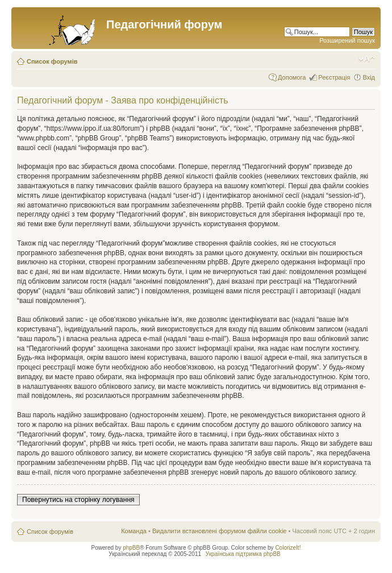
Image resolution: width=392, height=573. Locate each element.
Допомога (292, 77)
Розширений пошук (347, 40)
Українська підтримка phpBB (243, 554)
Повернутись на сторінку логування (78, 500)
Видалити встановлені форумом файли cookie (220, 531)
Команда (134, 531)
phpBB (131, 548)
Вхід (369, 77)
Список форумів (52, 61)
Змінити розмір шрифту (367, 59)
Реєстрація (334, 77)
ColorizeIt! (288, 548)
